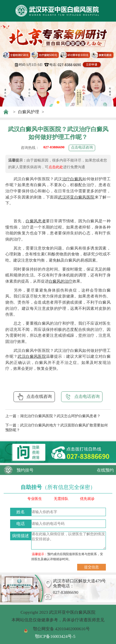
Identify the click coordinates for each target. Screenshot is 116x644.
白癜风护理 (29, 112)
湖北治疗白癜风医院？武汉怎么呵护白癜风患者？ (60, 416)
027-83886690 (54, 147)
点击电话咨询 (82, 147)
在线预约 (105, 470)
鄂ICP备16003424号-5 (55, 636)
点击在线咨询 (34, 397)
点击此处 (56, 167)
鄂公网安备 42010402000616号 (61, 629)
